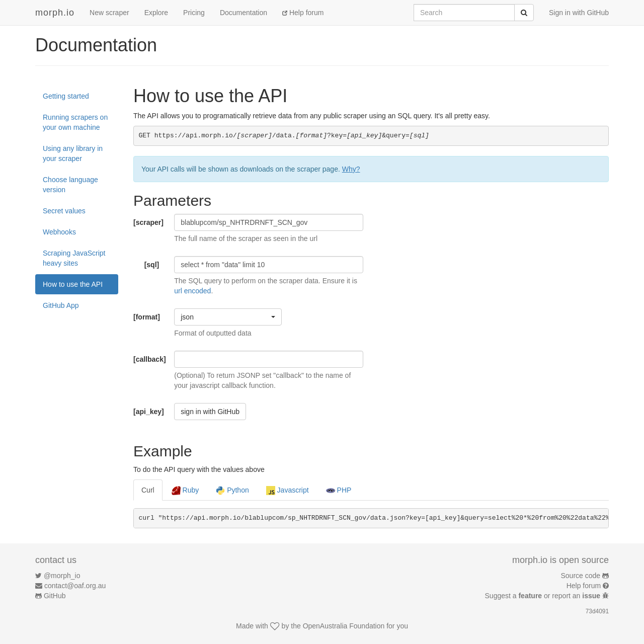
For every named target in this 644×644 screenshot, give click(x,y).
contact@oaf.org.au (75, 586)
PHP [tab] (339, 491)
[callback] (150, 359)
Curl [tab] (148, 490)
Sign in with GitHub (579, 13)
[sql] (152, 265)
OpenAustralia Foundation (344, 626)
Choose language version (70, 185)
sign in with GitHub (210, 412)
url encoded (192, 291)
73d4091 (597, 611)
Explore (156, 13)
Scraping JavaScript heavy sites (74, 258)
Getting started (66, 96)
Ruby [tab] (185, 491)
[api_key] (149, 412)
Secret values (64, 211)
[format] (147, 317)
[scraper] (148, 222)
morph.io (55, 13)
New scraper (109, 13)
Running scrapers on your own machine (75, 122)
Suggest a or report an (544, 596)
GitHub (55, 596)
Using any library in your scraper (73, 153)
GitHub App (61, 305)
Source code (581, 576)
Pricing (194, 13)
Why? (351, 169)
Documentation (244, 13)
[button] (228, 317)
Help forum (303, 13)
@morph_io (62, 576)
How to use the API (73, 284)
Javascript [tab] (288, 491)
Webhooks (59, 232)
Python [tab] (232, 491)
